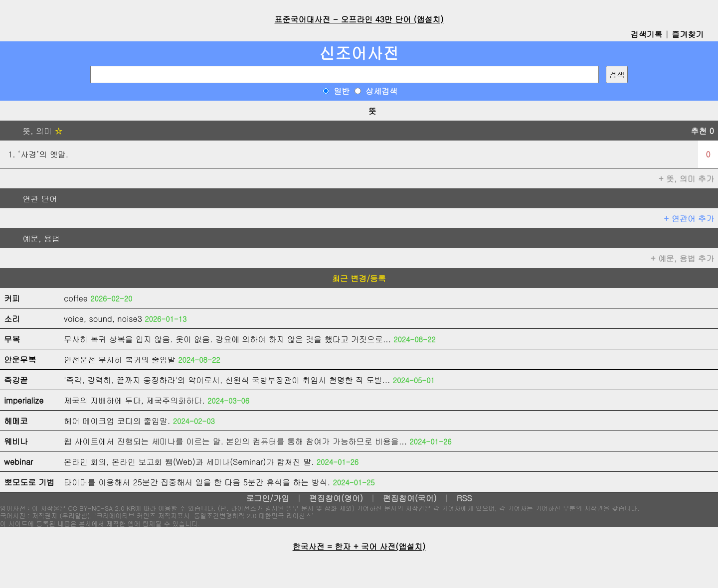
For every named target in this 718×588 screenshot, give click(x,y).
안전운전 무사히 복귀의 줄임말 (120, 360)
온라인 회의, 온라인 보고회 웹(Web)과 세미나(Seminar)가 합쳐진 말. (189, 462)
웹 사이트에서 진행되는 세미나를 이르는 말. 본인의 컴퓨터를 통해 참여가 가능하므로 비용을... (235, 441)
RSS (464, 498)
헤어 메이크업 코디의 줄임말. (117, 421)
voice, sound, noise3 (103, 319)
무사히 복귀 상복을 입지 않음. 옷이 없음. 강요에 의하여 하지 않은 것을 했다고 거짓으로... (227, 339)
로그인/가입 (268, 498)
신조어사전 (359, 53)
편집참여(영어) (336, 498)
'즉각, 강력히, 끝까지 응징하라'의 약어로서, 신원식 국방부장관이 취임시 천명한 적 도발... (227, 380)
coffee (76, 298)
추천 (702, 131)
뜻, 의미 (33, 131)
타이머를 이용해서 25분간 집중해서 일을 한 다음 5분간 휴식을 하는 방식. (197, 482)
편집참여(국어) (410, 498)
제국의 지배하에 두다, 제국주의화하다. (134, 400)
